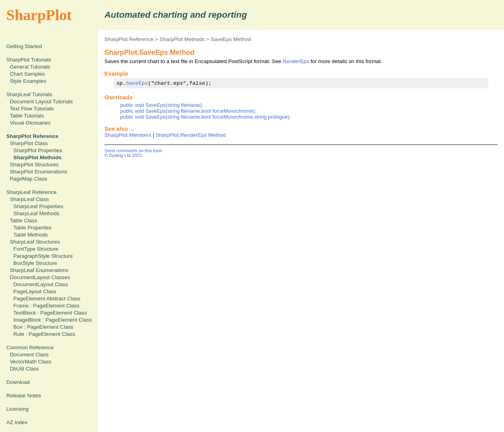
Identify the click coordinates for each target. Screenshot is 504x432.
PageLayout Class (35, 291)
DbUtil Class (24, 369)
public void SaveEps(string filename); (162, 105)
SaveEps (137, 83)
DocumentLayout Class (41, 284)
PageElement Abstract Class (47, 299)
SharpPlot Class (29, 143)
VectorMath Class (31, 362)
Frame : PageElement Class (46, 306)
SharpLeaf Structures (35, 242)
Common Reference (30, 347)
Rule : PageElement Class (44, 334)
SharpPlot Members (128, 135)
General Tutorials (30, 67)
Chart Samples (27, 74)
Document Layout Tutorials (41, 101)
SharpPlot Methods (182, 39)
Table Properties (32, 228)
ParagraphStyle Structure (43, 256)
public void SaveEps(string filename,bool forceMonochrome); (188, 111)
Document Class (29, 355)
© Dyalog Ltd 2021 (123, 155)
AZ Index (17, 422)
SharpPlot (39, 15)
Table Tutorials (27, 116)
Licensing (18, 409)
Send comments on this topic (133, 151)
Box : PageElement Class (43, 327)
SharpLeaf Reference (31, 192)
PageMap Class (29, 179)
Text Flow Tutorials (32, 109)
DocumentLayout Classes (40, 277)
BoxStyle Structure (35, 263)
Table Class (23, 221)
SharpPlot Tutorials (29, 60)
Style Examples (28, 81)
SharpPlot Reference (129, 39)
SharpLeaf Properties (38, 206)
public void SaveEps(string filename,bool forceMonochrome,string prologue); (205, 117)
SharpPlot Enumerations (39, 172)
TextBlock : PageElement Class (50, 313)
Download (18, 382)
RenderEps (296, 61)
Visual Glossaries (30, 123)
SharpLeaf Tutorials (29, 94)
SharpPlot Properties (38, 150)
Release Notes (24, 396)
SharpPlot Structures (34, 165)
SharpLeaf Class (29, 199)
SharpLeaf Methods (36, 213)
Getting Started (24, 46)
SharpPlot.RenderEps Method (191, 135)
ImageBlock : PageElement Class (53, 320)
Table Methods (31, 235)
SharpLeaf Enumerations (39, 270)
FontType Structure (36, 249)
